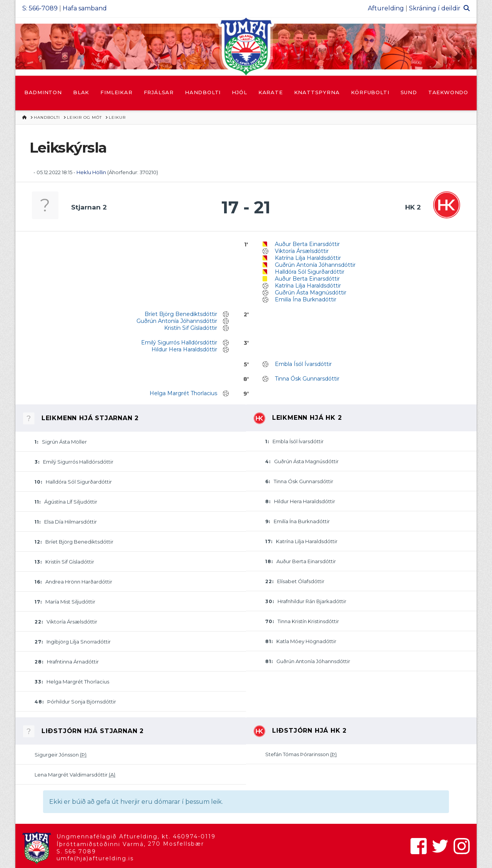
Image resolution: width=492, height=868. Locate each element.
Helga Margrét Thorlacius (183, 393)
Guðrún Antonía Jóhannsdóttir (315, 265)
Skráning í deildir (435, 8)
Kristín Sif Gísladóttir (191, 328)
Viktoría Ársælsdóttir (302, 251)
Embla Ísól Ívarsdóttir (303, 364)
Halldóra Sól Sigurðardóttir (310, 272)
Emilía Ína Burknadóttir (306, 299)
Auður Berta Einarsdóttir (307, 244)
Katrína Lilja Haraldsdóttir (308, 258)
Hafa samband (85, 8)
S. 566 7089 (76, 851)
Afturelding (386, 8)
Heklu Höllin (91, 172)
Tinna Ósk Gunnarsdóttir (307, 379)
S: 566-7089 (40, 8)
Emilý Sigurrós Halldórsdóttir (179, 343)
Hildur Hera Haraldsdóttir (184, 349)
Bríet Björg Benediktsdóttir (181, 314)
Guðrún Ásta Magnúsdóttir (311, 293)
